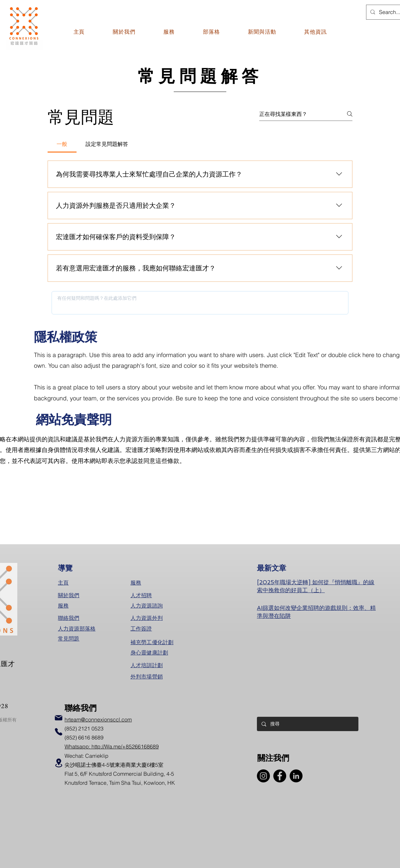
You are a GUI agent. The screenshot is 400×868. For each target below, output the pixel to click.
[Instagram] (263, 776)
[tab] (62, 144)
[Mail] (59, 718)
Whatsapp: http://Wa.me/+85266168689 (112, 746)
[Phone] (59, 732)
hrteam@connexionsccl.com (98, 719)
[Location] (59, 763)
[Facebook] (280, 776)
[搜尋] (307, 724)
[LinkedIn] (296, 776)
